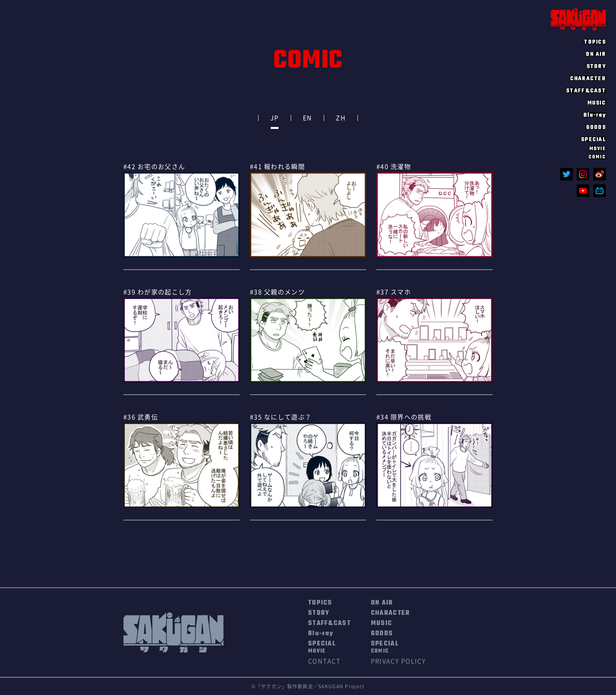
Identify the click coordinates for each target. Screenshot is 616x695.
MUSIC (597, 103)
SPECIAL (322, 647)
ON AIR (596, 54)
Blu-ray (595, 115)
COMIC (597, 157)
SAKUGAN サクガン (578, 19)
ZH (341, 118)
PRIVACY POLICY (398, 661)
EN (308, 118)
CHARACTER (588, 78)
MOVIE (598, 149)
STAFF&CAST (586, 90)
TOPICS (595, 42)
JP (275, 118)
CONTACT (324, 661)
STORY (596, 66)
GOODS (596, 127)
